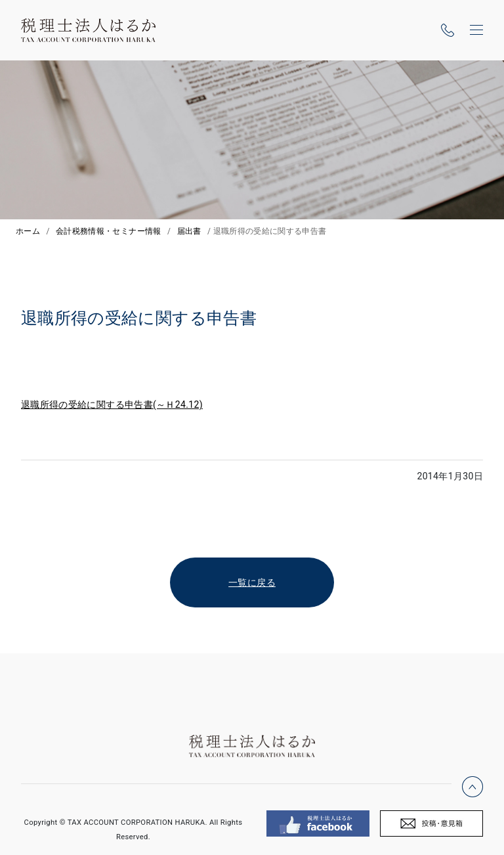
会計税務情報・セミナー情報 (109, 231)
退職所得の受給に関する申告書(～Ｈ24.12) (112, 405)
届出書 (189, 231)
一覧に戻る (252, 582)
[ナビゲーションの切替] (476, 30)
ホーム (28, 231)
